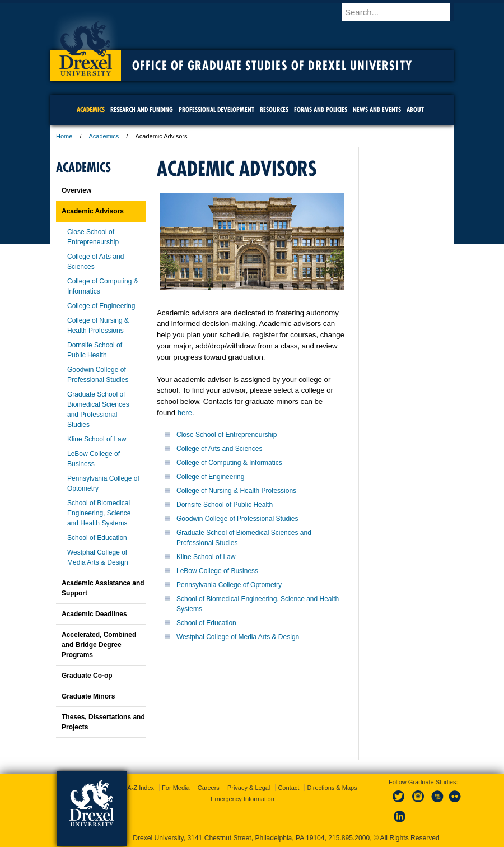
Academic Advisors (93, 211)
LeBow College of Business (217, 571)
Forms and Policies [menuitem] (321, 110)
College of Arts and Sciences (219, 449)
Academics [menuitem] (91, 110)
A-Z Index (141, 788)
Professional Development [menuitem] (216, 110)
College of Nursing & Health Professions (236, 491)
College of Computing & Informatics (229, 463)
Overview (76, 190)
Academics (104, 136)
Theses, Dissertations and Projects (103, 722)
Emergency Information (242, 799)
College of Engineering (210, 477)
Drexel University (86, 45)
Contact (288, 788)
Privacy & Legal (249, 788)
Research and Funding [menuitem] (142, 110)
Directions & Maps (332, 788)
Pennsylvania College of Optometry (229, 585)
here (185, 413)
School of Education (206, 623)
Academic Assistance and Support (103, 588)
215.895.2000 (349, 838)
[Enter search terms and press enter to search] (403, 12)
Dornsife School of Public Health (225, 505)
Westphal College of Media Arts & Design (238, 637)
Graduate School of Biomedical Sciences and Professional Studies (98, 409)
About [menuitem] (415, 110)
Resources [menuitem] (274, 110)
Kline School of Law (206, 557)
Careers (209, 788)
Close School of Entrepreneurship (227, 435)
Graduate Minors (88, 696)
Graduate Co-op (87, 676)
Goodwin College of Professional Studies (237, 519)
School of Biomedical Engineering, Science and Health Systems (99, 513)
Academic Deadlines (94, 614)
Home (64, 136)
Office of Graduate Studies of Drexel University (272, 66)
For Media (176, 788)
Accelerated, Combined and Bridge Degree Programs (99, 645)
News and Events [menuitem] (377, 110)
